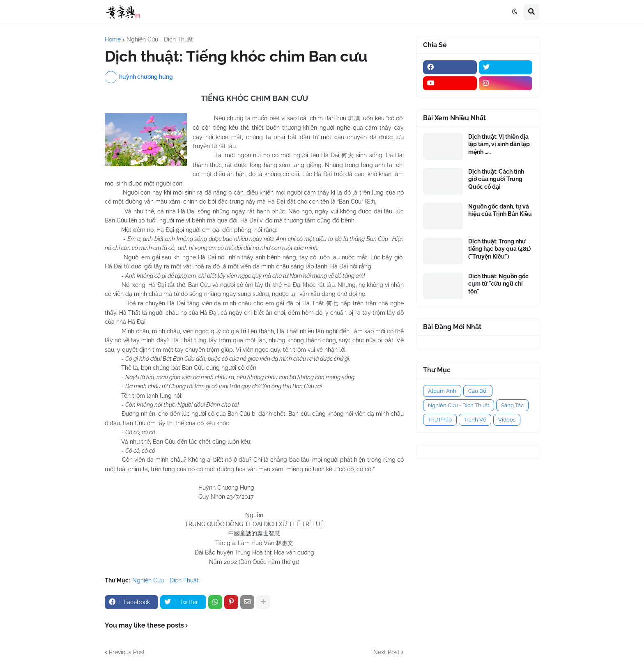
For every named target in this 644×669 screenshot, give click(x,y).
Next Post (386, 652)
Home (113, 39)
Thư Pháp (440, 420)
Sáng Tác (512, 405)
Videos (507, 420)
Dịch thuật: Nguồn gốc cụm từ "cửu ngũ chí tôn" (498, 284)
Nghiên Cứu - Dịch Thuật (160, 39)
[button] (515, 12)
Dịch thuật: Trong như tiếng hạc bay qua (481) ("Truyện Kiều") (499, 249)
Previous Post (127, 652)
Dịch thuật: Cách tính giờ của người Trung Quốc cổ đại (496, 179)
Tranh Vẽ (475, 420)
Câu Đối (478, 391)
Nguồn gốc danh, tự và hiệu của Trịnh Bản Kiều (500, 210)
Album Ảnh (442, 391)
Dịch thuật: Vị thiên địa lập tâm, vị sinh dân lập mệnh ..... (499, 144)
